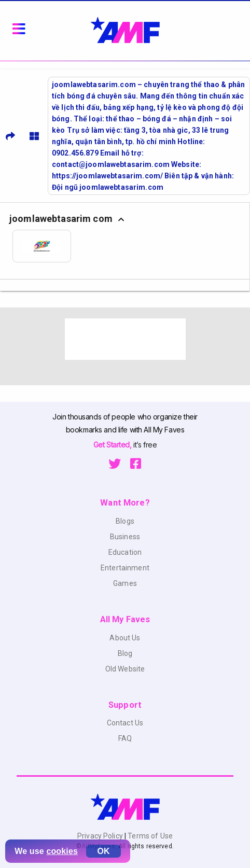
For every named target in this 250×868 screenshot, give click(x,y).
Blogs (125, 521)
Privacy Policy (101, 836)
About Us (125, 638)
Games (125, 583)
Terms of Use (149, 836)
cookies (62, 851)
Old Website (125, 669)
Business (125, 537)
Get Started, (113, 445)
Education (125, 552)
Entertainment (125, 568)
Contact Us (125, 723)
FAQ (125, 738)
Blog (125, 653)
